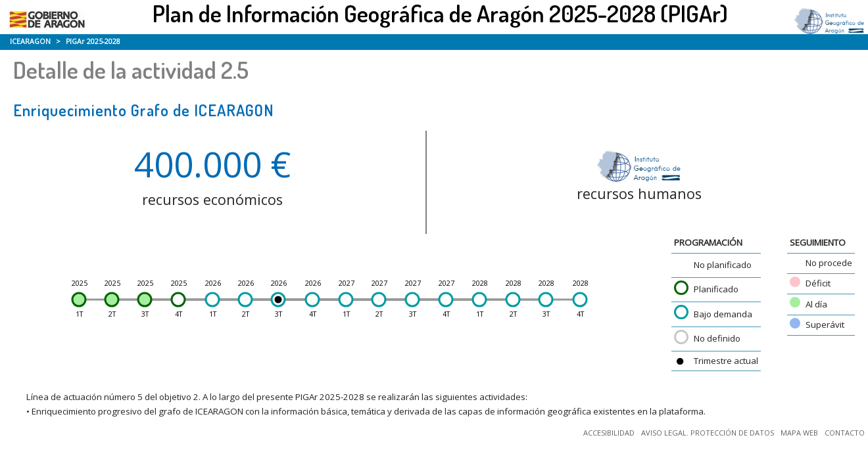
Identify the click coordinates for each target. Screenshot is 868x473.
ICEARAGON (30, 41)
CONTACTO (845, 433)
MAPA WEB (799, 433)
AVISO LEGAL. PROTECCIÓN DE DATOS (708, 433)
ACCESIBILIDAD (609, 433)
